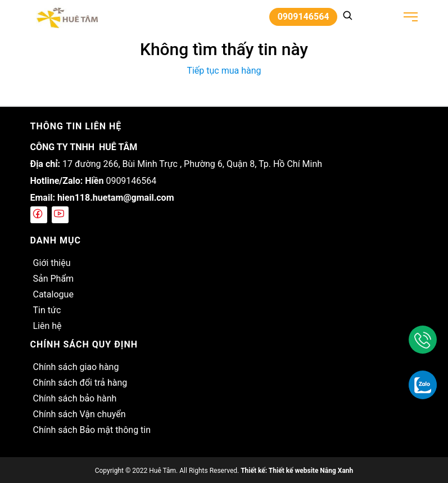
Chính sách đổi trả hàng (80, 383)
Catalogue (53, 294)
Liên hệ (47, 326)
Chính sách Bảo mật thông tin (92, 430)
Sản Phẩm (54, 279)
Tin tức (47, 310)
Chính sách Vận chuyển (80, 414)
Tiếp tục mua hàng (224, 71)
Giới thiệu (52, 263)
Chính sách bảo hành (75, 398)
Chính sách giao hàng (76, 367)
